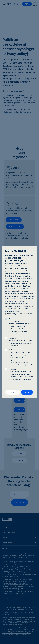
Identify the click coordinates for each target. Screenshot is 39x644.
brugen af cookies (11, 299)
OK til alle (27, 392)
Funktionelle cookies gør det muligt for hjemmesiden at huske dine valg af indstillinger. (21, 342)
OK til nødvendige (12, 392)
